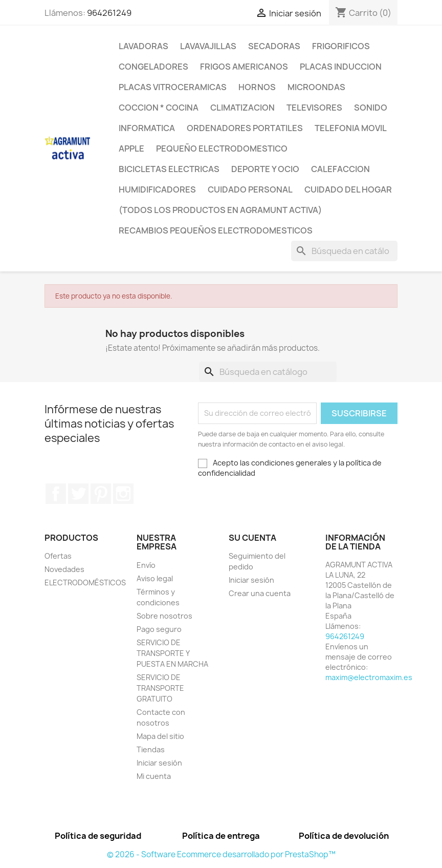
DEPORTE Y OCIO (265, 169)
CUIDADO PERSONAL (250, 189)
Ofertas (58, 556)
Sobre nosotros (164, 616)
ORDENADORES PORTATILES (245, 128)
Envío (146, 565)
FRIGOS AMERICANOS (244, 67)
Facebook (56, 494)
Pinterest (101, 494)
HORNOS (257, 87)
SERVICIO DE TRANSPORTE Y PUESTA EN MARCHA (172, 653)
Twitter (78, 494)
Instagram (123, 494)
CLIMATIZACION (242, 108)
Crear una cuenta (260, 593)
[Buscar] (344, 251)
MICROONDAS (316, 87)
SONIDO (371, 108)
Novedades (64, 569)
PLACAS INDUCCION (341, 67)
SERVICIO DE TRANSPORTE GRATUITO (160, 688)
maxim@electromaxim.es (369, 677)
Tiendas (151, 749)
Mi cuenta (154, 776)
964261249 (109, 13)
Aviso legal (155, 578)
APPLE (131, 149)
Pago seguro (159, 629)
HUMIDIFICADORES (157, 189)
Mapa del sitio (160, 736)
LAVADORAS (143, 46)
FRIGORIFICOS (341, 46)
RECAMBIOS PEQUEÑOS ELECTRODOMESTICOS (216, 230)
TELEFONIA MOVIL (351, 128)
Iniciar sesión (159, 763)
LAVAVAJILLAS (208, 46)
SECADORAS (274, 46)
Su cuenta (252, 538)
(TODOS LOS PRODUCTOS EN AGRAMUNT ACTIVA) (220, 210)
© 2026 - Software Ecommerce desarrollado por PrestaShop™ (221, 854)
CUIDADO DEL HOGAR (348, 189)
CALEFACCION (340, 169)
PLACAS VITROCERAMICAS (173, 87)
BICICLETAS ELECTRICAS (169, 169)
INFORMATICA (147, 128)
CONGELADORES (153, 67)
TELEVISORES (314, 108)
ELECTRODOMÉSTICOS (85, 583)
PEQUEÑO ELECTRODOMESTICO (222, 149)
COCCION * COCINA (159, 108)
